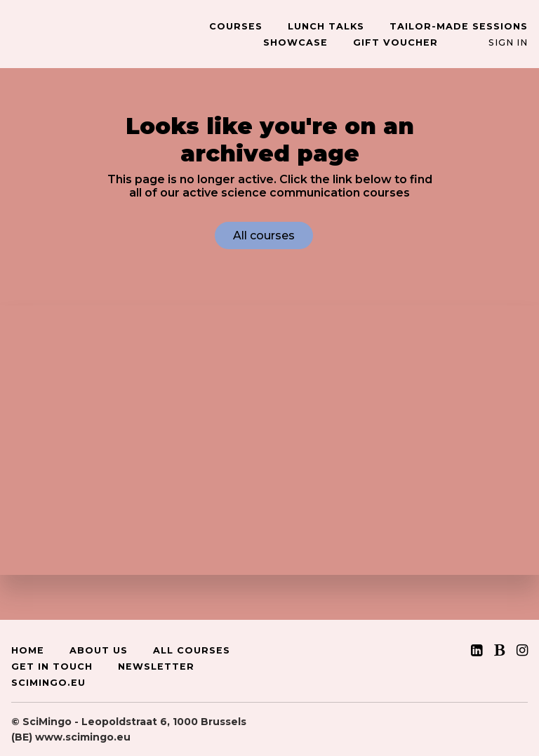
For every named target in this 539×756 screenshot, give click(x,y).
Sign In (508, 42)
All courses (264, 236)
